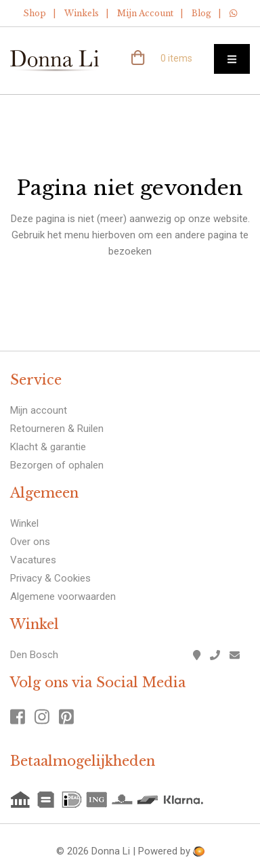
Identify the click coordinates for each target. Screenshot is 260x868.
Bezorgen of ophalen (57, 465)
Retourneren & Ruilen (57, 429)
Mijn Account (145, 13)
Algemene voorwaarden (63, 596)
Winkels (82, 13)
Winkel (24, 523)
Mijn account (39, 410)
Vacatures (33, 560)
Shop (35, 13)
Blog (201, 13)
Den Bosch (34, 655)
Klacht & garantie (48, 447)
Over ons (30, 542)
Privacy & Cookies (50, 578)
